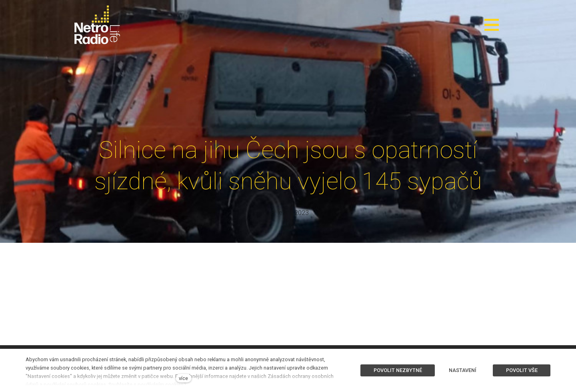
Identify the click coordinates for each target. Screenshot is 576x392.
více (183, 378)
